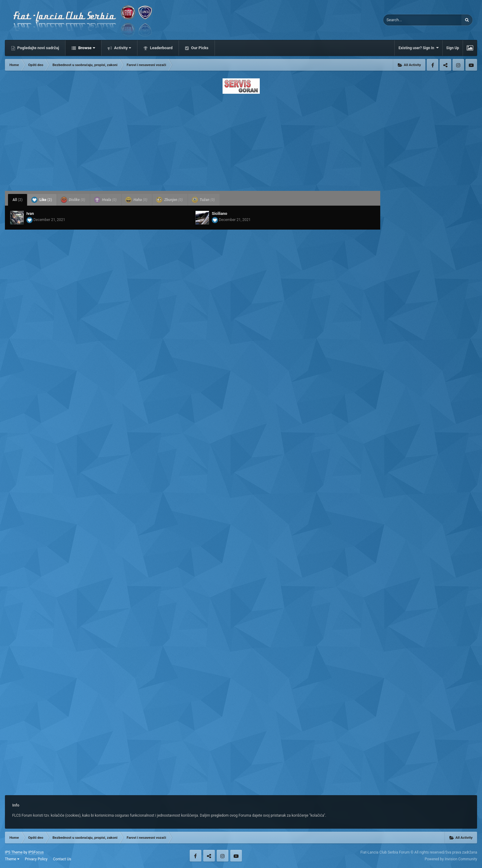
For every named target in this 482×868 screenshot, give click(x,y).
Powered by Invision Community (451, 859)
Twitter (445, 65)
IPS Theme (14, 852)
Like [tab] (42, 200)
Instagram (458, 65)
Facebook (433, 65)
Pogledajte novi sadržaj (38, 48)
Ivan (30, 213)
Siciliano (219, 213)
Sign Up (453, 48)
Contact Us (62, 859)
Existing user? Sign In (418, 48)
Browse (86, 48)
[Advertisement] (241, 140)
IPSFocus (36, 852)
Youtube (471, 65)
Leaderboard (161, 48)
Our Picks (199, 48)
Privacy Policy (36, 859)
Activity (122, 48)
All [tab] (18, 200)
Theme (12, 859)
